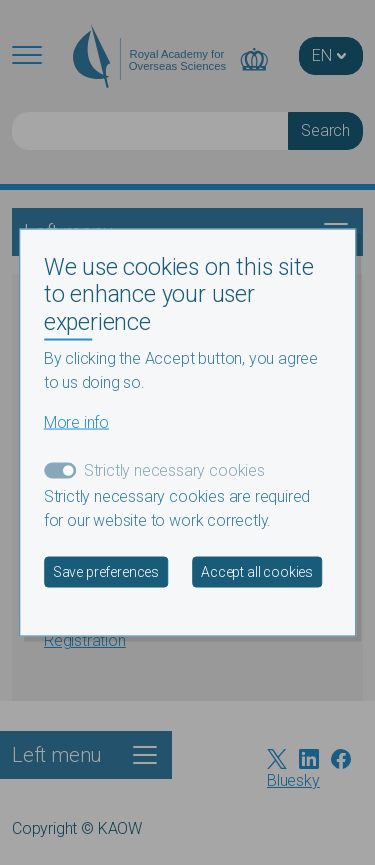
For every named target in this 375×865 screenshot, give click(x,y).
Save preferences (106, 572)
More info (76, 422)
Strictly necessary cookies (174, 470)
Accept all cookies (257, 572)
